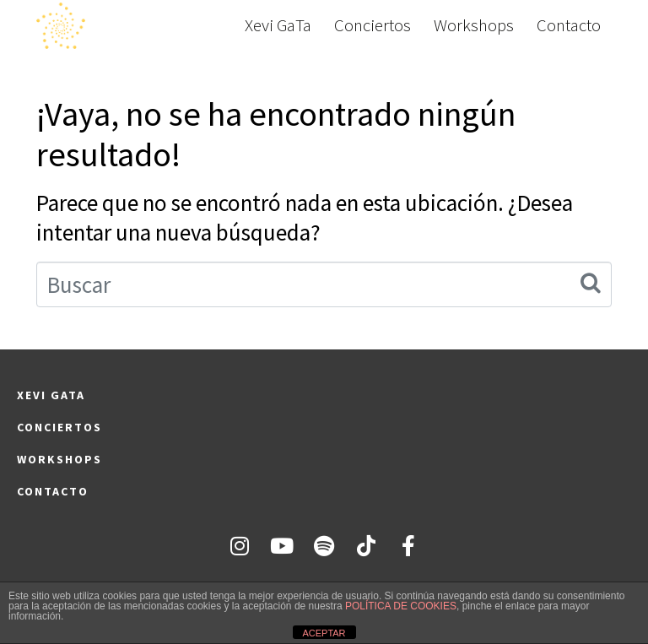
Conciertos (373, 25)
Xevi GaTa (278, 25)
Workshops (474, 25)
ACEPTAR (324, 633)
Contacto (569, 25)
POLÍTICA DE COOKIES (401, 606)
